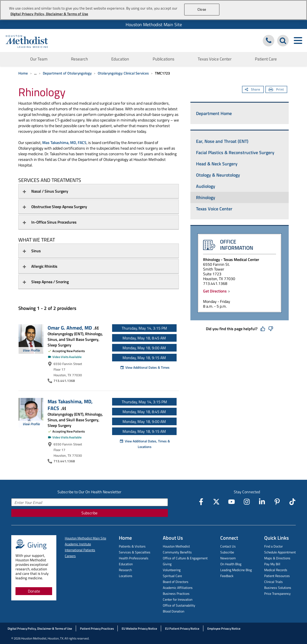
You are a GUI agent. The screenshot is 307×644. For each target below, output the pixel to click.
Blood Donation (173, 611)
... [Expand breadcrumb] (35, 73)
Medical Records (276, 570)
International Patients (80, 550)
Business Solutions (278, 588)
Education (120, 59)
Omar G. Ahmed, (73, 328)
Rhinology (206, 197)
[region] (153, 10)
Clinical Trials (273, 582)
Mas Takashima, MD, (70, 405)
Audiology (206, 186)
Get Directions (216, 291)
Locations (126, 576)
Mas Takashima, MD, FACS (64, 142)
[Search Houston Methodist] (283, 41)
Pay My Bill (272, 564)
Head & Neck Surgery (217, 164)
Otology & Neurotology (218, 175)
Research (79, 59)
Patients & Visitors (132, 546)
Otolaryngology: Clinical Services (123, 73)
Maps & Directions (277, 558)
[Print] (276, 90)
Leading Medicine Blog (236, 570)
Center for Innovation (178, 599)
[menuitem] (153, 24)
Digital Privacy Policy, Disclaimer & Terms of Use (40, 629)
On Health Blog (231, 564)
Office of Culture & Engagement (185, 558)
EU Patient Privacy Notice (182, 629)
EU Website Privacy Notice (139, 629)
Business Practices (176, 594)
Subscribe (89, 513)
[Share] (253, 90)
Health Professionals (134, 558)
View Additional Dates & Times (145, 367)
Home (23, 73)
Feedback (227, 576)
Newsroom (228, 558)
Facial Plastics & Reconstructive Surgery (235, 152)
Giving (167, 564)
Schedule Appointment (280, 552)
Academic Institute (78, 544)
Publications (163, 59)
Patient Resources (277, 576)
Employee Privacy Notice (224, 629)
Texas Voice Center (215, 59)
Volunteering (172, 570)
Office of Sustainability (179, 605)
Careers (70, 556)
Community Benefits (177, 552)
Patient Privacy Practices (97, 629)
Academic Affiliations (178, 588)
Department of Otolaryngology (67, 73)
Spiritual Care (172, 576)
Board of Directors (176, 582)
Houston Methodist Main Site (154, 24)
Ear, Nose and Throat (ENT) (222, 141)
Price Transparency (277, 594)
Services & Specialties (135, 552)
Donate (34, 591)
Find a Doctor (273, 546)
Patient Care (266, 59)
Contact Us (228, 546)
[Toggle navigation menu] (298, 41)
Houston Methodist (176, 546)
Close (202, 9)
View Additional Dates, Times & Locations (145, 444)
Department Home (214, 113)
